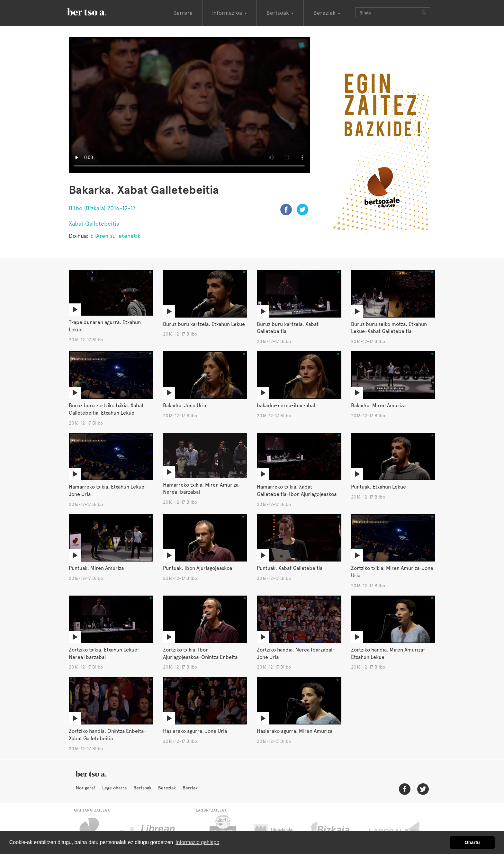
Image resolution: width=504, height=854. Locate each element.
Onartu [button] (472, 842)
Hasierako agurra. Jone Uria (195, 731)
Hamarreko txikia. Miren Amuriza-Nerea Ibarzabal (202, 489)
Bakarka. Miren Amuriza (378, 405)
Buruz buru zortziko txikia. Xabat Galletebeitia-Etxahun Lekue (106, 409)
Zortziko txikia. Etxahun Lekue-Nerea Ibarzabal (104, 653)
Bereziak (167, 788)
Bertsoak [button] (280, 13)
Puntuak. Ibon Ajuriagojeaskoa (198, 568)
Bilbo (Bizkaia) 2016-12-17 (102, 208)
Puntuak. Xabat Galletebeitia (290, 568)
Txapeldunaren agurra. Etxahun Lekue (105, 326)
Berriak (190, 788)
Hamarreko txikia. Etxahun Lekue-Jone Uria (108, 490)
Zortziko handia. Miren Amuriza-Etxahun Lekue (388, 653)
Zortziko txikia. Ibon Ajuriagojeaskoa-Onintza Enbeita (200, 653)
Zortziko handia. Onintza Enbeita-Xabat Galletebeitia (108, 735)
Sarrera (183, 13)
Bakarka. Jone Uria (184, 405)
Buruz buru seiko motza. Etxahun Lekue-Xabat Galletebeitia (389, 328)
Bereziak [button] (327, 13)
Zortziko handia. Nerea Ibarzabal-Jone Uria (296, 653)
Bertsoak (142, 788)
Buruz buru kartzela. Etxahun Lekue (204, 324)
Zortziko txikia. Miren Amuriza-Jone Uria (392, 572)
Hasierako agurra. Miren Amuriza (295, 731)
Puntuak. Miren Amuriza (96, 568)
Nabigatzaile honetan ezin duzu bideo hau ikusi (189, 105)
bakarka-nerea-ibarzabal (286, 405)
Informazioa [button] (230, 13)
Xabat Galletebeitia (94, 224)
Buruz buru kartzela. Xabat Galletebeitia (288, 328)
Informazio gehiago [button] (197, 842)
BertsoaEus (96, 11)
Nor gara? (86, 788)
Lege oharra (114, 788)
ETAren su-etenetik (115, 236)
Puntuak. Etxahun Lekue (378, 487)
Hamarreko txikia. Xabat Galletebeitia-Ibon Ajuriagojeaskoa (297, 490)
